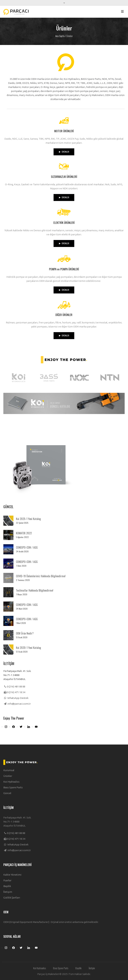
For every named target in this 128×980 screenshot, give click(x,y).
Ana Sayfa (60, 36)
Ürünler (8, 776)
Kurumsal (9, 770)
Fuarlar (7, 880)
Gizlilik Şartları (12, 898)
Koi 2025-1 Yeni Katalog (28, 519)
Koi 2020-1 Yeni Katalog (28, 648)
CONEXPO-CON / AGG (27, 547)
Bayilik (7, 886)
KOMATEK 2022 (24, 533)
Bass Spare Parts (13, 787)
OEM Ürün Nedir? (25, 633)
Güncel (7, 793)
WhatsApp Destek (18, 698)
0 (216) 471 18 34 (16, 692)
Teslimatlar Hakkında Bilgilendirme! (35, 590)
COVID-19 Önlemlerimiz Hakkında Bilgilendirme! (41, 576)
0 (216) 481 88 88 (16, 686)
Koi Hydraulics (11, 782)
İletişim (8, 892)
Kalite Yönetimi (12, 875)
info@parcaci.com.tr (19, 704)
